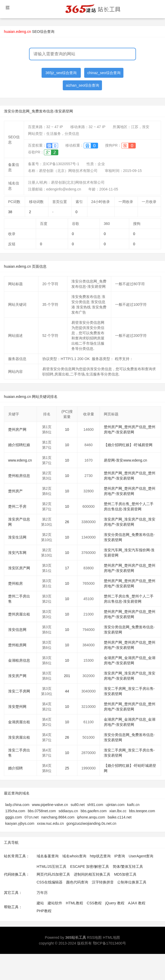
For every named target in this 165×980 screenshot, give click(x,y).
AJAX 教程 (137, 903)
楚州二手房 (17, 506)
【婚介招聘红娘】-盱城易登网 (128, 445)
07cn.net (32, 817)
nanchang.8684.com (58, 817)
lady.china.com (17, 805)
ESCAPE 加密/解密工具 (90, 867)
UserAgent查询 (141, 856)
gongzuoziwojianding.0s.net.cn (91, 823)
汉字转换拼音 (103, 882)
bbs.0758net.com (42, 811)
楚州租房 (15, 583)
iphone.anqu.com (91, 817)
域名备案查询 (48, 856)
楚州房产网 (17, 429)
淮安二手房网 (19, 691)
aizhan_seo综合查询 (83, 85)
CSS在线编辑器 (50, 882)
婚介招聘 (15, 768)
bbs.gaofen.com (94, 811)
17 (67, 568)
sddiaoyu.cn (68, 811)
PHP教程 (44, 911)
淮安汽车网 (17, 553)
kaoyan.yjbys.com (20, 823)
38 (10, 212)
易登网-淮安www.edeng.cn (126, 460)
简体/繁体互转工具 (128, 867)
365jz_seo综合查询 (61, 73)
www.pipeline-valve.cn (50, 805)
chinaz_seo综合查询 (104, 73)
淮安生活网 (17, 537)
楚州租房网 (17, 645)
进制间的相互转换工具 (92, 874)
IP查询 (120, 856)
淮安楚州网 (17, 707)
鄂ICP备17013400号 (110, 943)
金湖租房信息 (19, 660)
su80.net (78, 805)
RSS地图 (95, 937)
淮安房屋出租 (19, 737)
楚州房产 (15, 491)
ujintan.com (115, 805)
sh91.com (95, 805)
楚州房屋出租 (19, 614)
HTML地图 (111, 937)
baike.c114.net (120, 817)
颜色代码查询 (77, 882)
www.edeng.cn (20, 460)
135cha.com (15, 811)
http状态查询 (100, 856)
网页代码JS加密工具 (53, 874)
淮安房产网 (17, 676)
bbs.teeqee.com (142, 811)
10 (67, 429)
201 (67, 676)
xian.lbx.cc (118, 811)
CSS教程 (94, 903)
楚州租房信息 (19, 476)
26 (67, 522)
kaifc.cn (133, 805)
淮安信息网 (17, 630)
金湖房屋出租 (19, 722)
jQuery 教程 (115, 903)
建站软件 (55, 903)
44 (67, 691)
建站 (40, 903)
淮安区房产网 (19, 568)
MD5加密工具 (125, 874)
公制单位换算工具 (132, 882)
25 (67, 768)
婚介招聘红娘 (19, 445)
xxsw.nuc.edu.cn (50, 823)
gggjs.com (14, 817)
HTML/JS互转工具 (52, 867)
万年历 (42, 893)
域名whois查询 (74, 856)
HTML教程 (75, 903)
